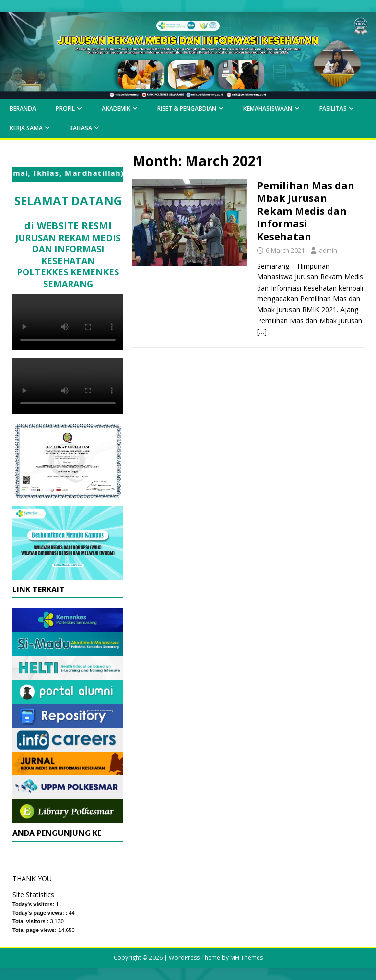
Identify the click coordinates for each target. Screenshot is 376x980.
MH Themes (247, 958)
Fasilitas (333, 109)
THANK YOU (32, 878)
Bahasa (81, 128)
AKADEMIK (116, 109)
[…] (262, 331)
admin (328, 250)
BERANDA (23, 109)
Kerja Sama (26, 128)
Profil (65, 109)
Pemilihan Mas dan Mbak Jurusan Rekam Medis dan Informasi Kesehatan (306, 211)
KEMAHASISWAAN (268, 109)
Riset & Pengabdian (187, 109)
